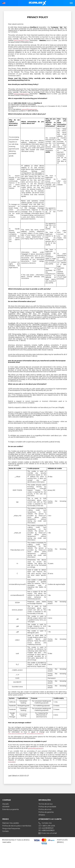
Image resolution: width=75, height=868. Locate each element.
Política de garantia (46, 812)
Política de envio (45, 809)
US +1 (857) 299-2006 (47, 826)
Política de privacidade (47, 807)
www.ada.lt (12, 762)
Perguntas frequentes (11, 828)
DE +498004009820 (46, 830)
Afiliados (42, 815)
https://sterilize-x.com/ (21, 40)
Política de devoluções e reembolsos (17, 826)
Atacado (6, 804)
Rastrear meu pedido (11, 823)
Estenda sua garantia (10, 809)
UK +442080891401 (46, 828)
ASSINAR (6, 807)
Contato (6, 831)
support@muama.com (29, 109)
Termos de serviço (46, 804)
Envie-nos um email (49, 833)
